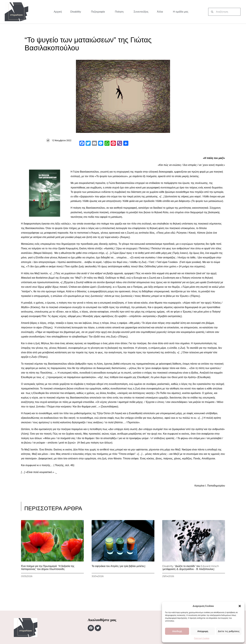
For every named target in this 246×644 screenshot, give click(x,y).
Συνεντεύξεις (141, 12)
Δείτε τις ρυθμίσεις (229, 631)
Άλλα (161, 12)
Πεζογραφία (99, 12)
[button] (240, 606)
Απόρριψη (203, 631)
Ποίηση (120, 12)
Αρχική (58, 12)
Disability (76, 12)
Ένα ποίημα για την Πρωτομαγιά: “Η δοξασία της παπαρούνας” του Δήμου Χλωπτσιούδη (48, 568)
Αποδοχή (177, 631)
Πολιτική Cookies (202, 638)
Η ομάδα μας (181, 12)
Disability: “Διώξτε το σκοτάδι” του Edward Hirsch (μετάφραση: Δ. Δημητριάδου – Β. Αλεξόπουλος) (191, 568)
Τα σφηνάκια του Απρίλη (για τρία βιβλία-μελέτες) (119, 566)
